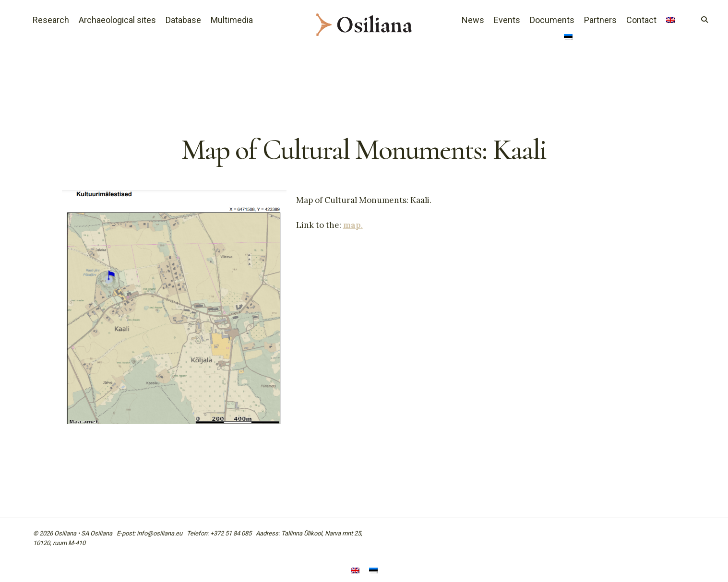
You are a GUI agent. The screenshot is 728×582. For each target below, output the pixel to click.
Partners (600, 20)
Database (183, 20)
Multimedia (232, 20)
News (473, 20)
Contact (641, 20)
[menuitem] (670, 21)
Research (51, 20)
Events (507, 20)
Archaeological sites (117, 20)
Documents (552, 20)
